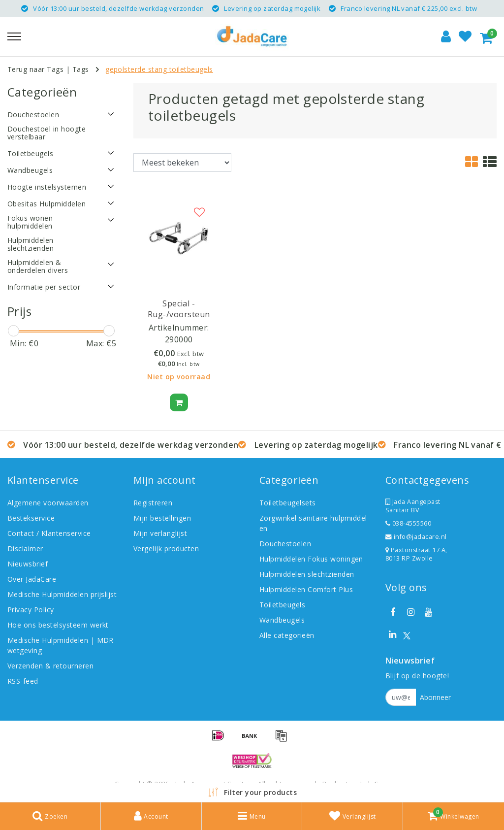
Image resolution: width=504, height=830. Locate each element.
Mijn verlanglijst (160, 533)
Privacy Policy (31, 610)
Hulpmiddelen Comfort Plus (306, 589)
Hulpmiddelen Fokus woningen (311, 559)
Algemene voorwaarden (48, 503)
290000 (179, 339)
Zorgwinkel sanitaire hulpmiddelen (313, 523)
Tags (81, 69)
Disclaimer (25, 548)
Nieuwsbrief (28, 564)
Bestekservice (31, 518)
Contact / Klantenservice (49, 533)
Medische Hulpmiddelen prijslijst (62, 594)
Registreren (153, 503)
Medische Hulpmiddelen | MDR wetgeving (61, 645)
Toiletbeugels (282, 605)
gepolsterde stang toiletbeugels (159, 69)
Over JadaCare (32, 579)
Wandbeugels (282, 620)
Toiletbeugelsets (288, 503)
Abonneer (435, 697)
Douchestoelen (285, 544)
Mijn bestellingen (162, 518)
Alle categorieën (287, 635)
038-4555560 (408, 523)
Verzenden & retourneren (50, 666)
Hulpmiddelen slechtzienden (307, 574)
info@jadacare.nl (416, 537)
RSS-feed (23, 681)
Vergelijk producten (166, 548)
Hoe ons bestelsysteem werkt (58, 625)
